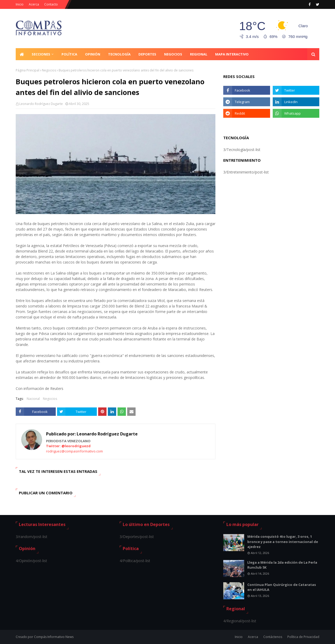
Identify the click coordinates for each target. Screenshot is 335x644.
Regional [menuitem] (199, 54)
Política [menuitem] (69, 54)
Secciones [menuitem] (41, 54)
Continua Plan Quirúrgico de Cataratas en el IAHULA (282, 587)
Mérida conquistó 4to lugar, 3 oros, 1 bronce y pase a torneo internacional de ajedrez (283, 542)
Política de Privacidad (303, 637)
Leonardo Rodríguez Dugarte (41, 104)
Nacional (33, 399)
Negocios (49, 70)
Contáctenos (273, 637)
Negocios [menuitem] (173, 54)
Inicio (20, 4)
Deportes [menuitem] (147, 54)
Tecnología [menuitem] (119, 54)
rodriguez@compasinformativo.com (74, 451)
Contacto (51, 4)
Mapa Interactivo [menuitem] (232, 54)
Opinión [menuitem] (93, 54)
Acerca (34, 4)
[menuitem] (22, 54)
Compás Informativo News (54, 637)
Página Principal (27, 70)
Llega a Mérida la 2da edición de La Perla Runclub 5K (282, 565)
